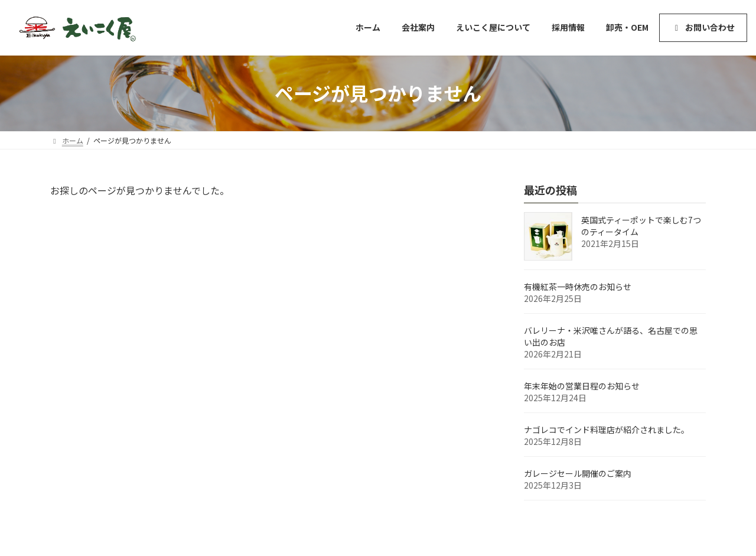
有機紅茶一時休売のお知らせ (578, 287)
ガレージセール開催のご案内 (578, 473)
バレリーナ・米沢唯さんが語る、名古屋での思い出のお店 (611, 336)
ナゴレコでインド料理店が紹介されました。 (607, 430)
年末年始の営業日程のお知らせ (582, 386)
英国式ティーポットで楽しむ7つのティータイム (641, 226)
